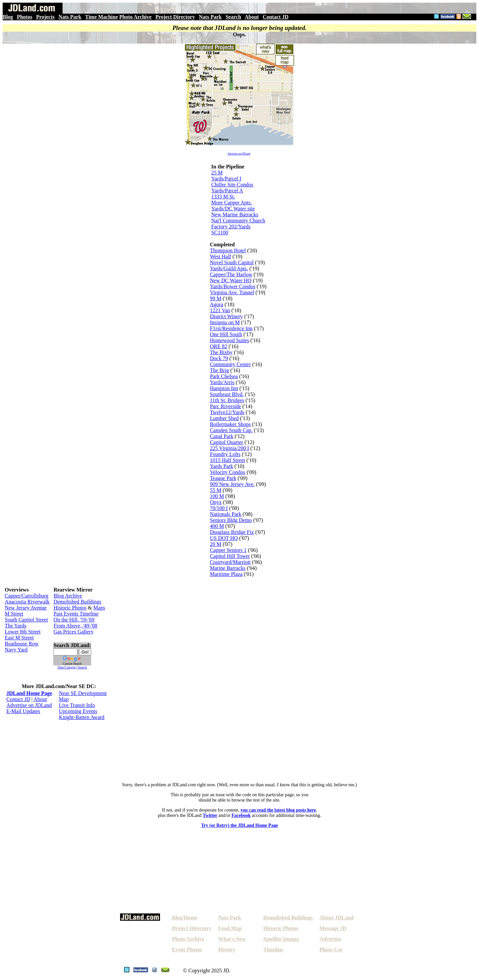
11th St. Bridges (227, 400)
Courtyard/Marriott (230, 562)
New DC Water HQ (231, 280)
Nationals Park (226, 514)
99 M (216, 298)
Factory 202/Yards (231, 227)
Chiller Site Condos (232, 185)
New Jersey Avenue (26, 608)
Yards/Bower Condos (233, 286)
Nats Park (70, 17)
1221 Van (220, 310)
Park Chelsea (224, 376)
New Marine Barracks (235, 215)
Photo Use (331, 950)
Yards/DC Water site (233, 209)
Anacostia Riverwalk (27, 602)
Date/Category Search (72, 667)
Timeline (273, 950)
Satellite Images (281, 939)
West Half (221, 256)
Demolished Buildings (78, 602)
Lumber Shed (224, 418)
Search (233, 17)
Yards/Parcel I (226, 179)
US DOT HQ (224, 538)
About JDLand (336, 918)
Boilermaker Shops (230, 424)
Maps (99, 608)
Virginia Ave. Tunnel (232, 292)
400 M (217, 526)
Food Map (230, 928)
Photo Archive (136, 17)
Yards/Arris (222, 382)
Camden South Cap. (231, 430)
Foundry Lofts (225, 454)
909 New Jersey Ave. (232, 484)
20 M (216, 544)
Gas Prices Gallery (74, 632)
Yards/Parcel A (227, 191)
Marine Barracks (228, 568)
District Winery (226, 316)
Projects (45, 17)
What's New (232, 939)
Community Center (230, 364)
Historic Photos (70, 608)
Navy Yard (16, 650)
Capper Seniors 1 (228, 550)
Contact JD (276, 17)
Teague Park (223, 478)
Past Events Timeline (76, 614)
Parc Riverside (226, 406)
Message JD (333, 928)
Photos (25, 17)
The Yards (15, 626)
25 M (217, 173)
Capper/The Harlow (231, 274)
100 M (217, 496)
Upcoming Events (78, 711)
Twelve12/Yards (227, 412)
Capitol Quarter (227, 442)
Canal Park (222, 436)
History (227, 950)
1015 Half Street (228, 460)
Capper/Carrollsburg (26, 596)
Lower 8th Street (23, 632)
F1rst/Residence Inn (231, 328)
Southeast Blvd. (227, 394)
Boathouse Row (22, 644)
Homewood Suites (230, 340)
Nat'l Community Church (238, 221)
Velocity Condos (228, 472)
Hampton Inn (224, 388)
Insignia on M (225, 322)
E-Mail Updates (23, 711)
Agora (217, 304)
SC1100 (220, 233)
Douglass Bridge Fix (232, 532)
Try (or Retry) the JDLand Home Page (239, 825)
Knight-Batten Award (82, 717)
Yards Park (222, 466)
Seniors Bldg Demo (231, 520)
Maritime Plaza (226, 574)
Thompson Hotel (228, 250)
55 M (216, 490)
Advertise (330, 939)
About (252, 17)
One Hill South (226, 334)
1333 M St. (223, 197)
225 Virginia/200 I (230, 448)
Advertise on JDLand (239, 154)
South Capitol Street (26, 620)
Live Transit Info (77, 705)
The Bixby (221, 352)
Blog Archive (68, 596)
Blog (8, 17)
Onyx (216, 502)
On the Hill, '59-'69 (74, 620)
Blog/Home (185, 918)
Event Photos (187, 950)
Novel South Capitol (232, 262)
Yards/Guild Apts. (229, 268)
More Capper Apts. (232, 203)
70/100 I (219, 508)
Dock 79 (219, 358)
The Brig (219, 370)
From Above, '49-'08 (76, 626)
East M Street (19, 638)
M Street (14, 614)
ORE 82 (219, 346)
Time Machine (102, 17)
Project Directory (175, 17)
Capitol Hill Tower (230, 556)
